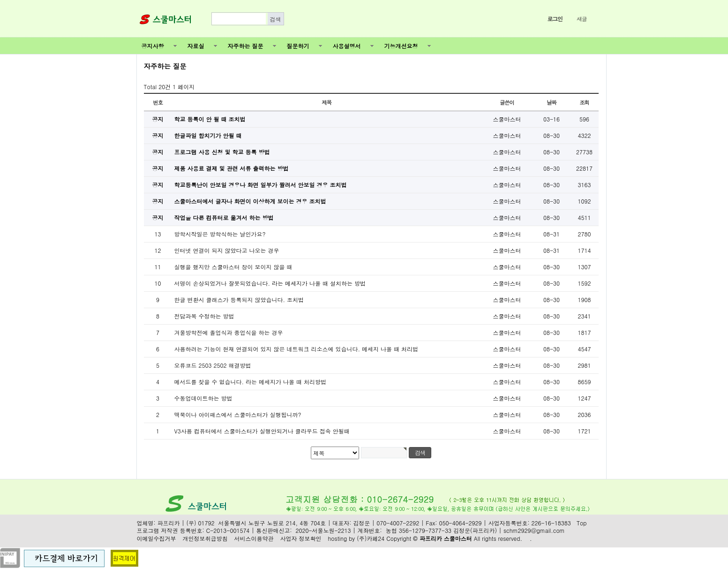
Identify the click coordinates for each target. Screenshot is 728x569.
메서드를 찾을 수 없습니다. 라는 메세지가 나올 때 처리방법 (251, 382)
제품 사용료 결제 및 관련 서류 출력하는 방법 (232, 168)
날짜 (552, 102)
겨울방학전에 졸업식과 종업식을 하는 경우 (229, 332)
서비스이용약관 (254, 539)
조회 (584, 102)
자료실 (196, 46)
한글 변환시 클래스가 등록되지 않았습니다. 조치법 (239, 300)
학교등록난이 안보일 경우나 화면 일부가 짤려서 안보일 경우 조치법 (261, 185)
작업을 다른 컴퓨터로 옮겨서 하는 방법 (224, 217)
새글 (582, 19)
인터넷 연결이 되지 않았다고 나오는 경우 (227, 250)
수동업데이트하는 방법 (203, 398)
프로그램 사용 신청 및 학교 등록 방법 (222, 152)
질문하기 (298, 46)
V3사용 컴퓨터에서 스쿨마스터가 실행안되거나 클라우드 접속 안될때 (262, 431)
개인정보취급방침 (205, 539)
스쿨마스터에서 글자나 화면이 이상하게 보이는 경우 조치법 (250, 201)
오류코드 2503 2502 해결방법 (213, 365)
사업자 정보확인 (301, 539)
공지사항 (153, 46)
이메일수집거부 (157, 539)
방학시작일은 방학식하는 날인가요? (220, 234)
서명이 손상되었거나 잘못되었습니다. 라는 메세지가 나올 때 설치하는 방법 (270, 283)
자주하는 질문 (246, 46)
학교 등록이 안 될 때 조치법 (210, 119)
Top (582, 523)
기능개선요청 (401, 46)
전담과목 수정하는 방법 (204, 316)
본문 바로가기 (0, 0)
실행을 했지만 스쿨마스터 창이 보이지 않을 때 (233, 267)
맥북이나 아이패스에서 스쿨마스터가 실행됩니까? (238, 414)
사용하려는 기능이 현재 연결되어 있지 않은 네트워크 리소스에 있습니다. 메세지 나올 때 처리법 (296, 349)
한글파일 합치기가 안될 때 (208, 135)
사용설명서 (347, 46)
